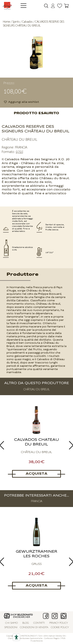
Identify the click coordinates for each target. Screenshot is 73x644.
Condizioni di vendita (34, 627)
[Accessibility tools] (16, 637)
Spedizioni (11, 627)
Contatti (39, 623)
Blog (26, 623)
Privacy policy (59, 623)
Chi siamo (11, 623)
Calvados (27, 22)
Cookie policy (60, 627)
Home (6, 22)
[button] (21, 102)
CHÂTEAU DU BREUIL (19, 140)
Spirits (16, 22)
